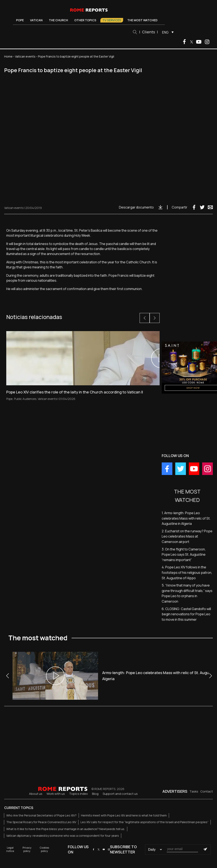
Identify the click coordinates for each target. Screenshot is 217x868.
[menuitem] (167, 32)
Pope (20, 20)
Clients (149, 32)
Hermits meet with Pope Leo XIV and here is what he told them (124, 815)
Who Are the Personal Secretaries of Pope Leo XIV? (41, 815)
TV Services (112, 20)
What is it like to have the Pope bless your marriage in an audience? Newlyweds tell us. (66, 829)
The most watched (142, 20)
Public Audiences (25, 399)
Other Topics (85, 20)
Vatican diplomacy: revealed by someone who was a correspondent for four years (63, 836)
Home (8, 56)
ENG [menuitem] (165, 32)
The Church (58, 20)
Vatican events (25, 56)
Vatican (36, 20)
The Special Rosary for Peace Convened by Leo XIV (41, 822)
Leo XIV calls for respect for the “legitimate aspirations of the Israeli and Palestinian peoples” (144, 822)
